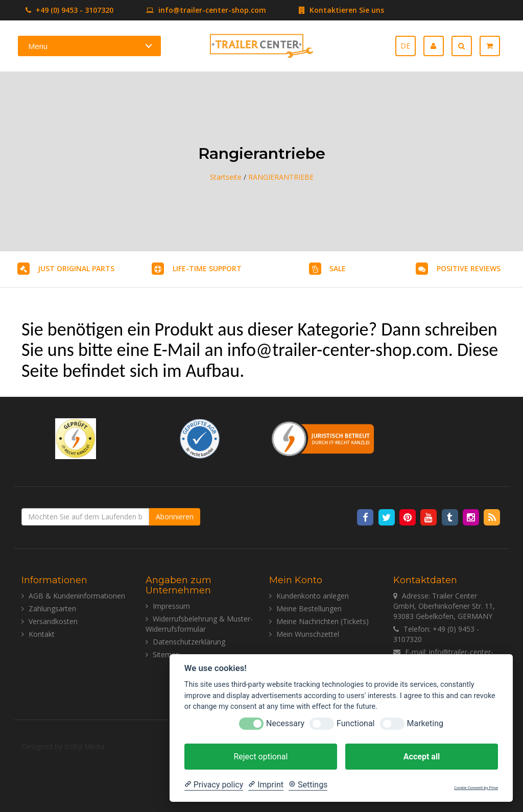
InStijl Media (85, 746)
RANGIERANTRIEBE (281, 177)
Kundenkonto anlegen (313, 596)
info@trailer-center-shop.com (191, 10)
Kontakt (42, 634)
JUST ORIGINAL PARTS (76, 268)
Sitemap (166, 654)
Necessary (285, 723)
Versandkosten (53, 621)
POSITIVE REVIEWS (469, 268)
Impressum (171, 606)
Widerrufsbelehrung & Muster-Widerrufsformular (199, 624)
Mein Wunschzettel (308, 634)
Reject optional (260, 757)
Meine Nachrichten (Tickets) (323, 621)
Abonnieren (175, 517)
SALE (338, 268)
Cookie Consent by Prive (476, 788)
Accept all (422, 757)
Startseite (226, 177)
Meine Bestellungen (309, 608)
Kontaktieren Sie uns (326, 10)
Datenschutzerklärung (189, 642)
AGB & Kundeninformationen (77, 596)
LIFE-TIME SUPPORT (207, 268)
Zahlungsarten (52, 608)
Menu (38, 46)
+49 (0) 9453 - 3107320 (69, 10)
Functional (355, 723)
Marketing (425, 723)
